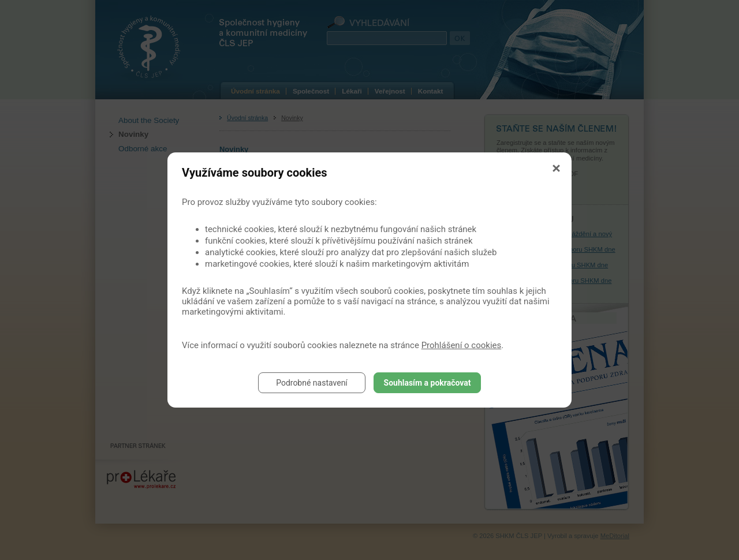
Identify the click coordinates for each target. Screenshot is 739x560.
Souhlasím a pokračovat (428, 383)
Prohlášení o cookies (462, 345)
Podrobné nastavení (312, 383)
